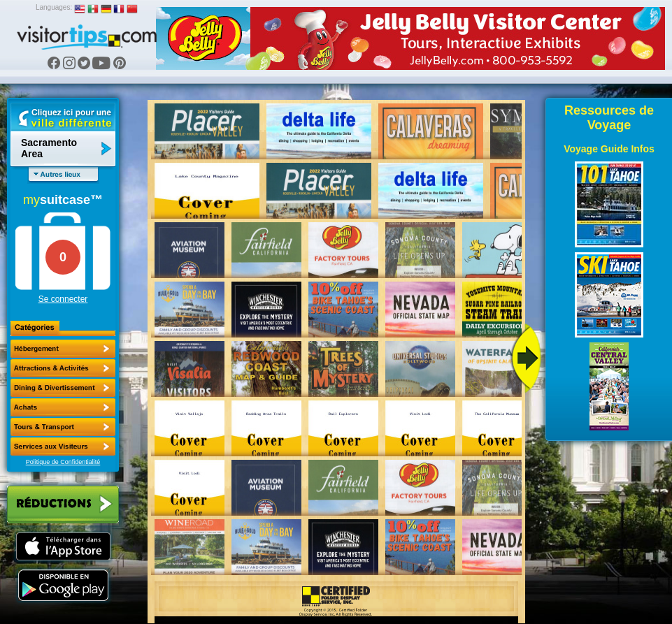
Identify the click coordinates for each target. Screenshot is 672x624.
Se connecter (63, 299)
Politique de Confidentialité (63, 462)
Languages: (54, 7)
